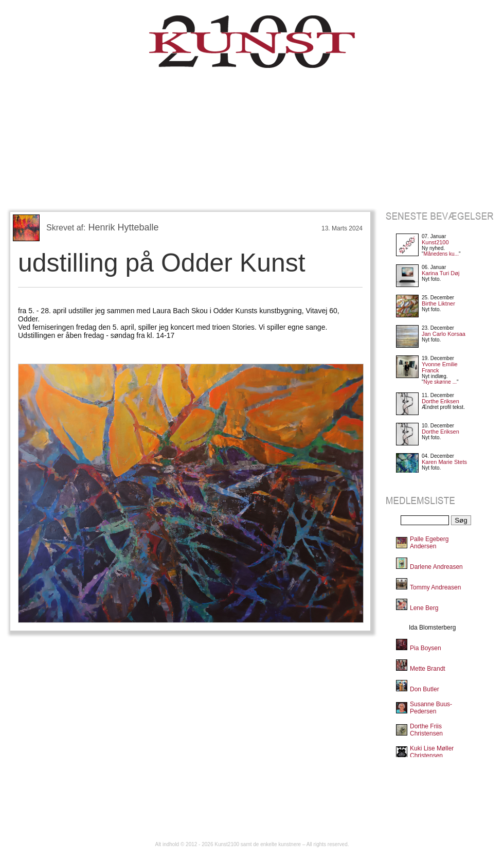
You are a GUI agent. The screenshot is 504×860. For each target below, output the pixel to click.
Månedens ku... (441, 254)
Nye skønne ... (440, 382)
